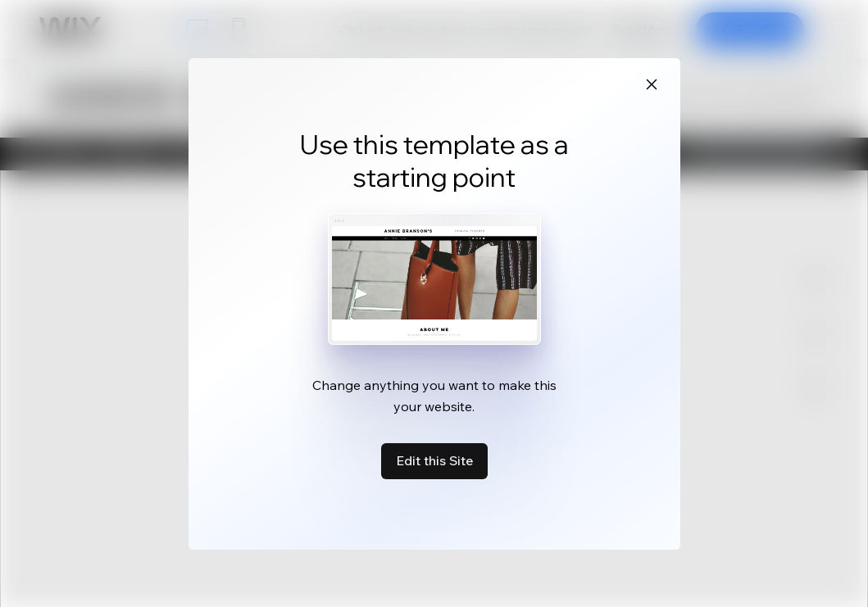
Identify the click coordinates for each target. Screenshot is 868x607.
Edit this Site (434, 460)
